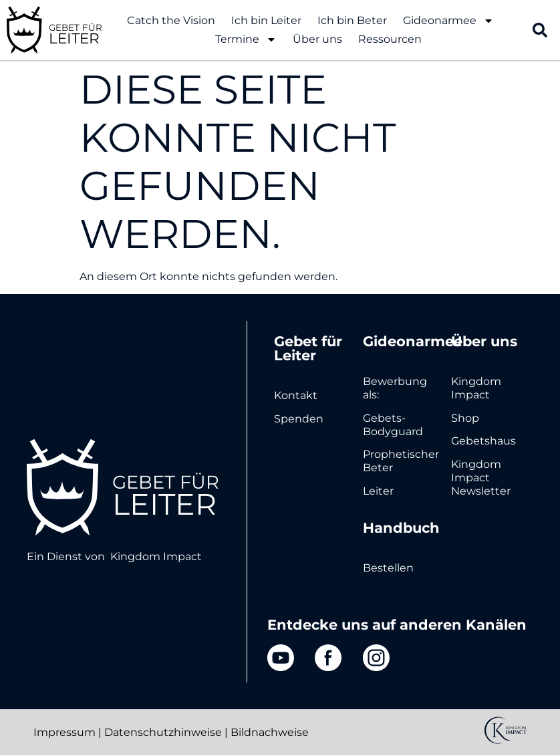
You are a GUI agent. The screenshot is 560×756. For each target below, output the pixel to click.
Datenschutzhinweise (163, 732)
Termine (246, 39)
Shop (465, 418)
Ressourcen (390, 39)
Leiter (378, 491)
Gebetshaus (483, 441)
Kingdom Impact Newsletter (481, 478)
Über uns (317, 39)
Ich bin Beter (352, 20)
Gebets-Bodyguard (393, 425)
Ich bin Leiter (266, 20)
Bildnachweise (270, 732)
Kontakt (296, 395)
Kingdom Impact (156, 556)
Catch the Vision (171, 20)
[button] (540, 30)
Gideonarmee (448, 21)
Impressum (64, 732)
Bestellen (388, 568)
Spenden (299, 419)
